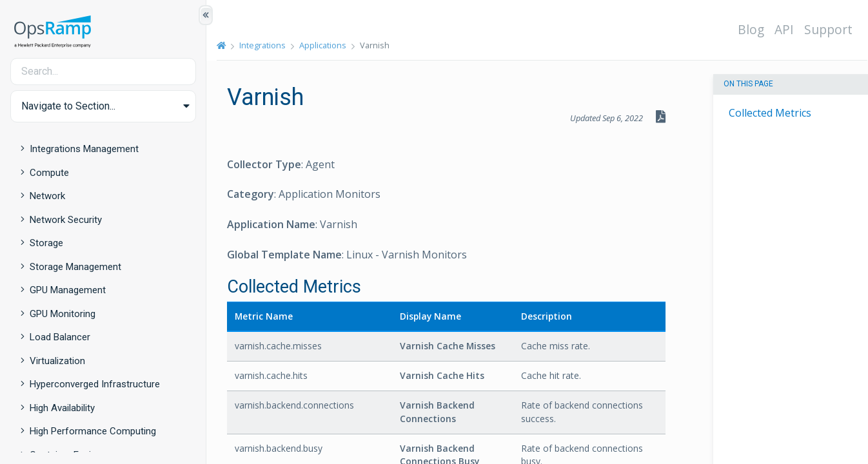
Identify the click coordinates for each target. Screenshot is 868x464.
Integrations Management (84, 149)
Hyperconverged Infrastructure (95, 384)
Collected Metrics (770, 113)
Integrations (262, 45)
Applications (323, 45)
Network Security (66, 220)
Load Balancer (60, 337)
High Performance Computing (93, 431)
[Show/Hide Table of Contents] (206, 15)
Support (828, 29)
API (784, 29)
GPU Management (68, 290)
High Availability (62, 408)
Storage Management (75, 267)
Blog (751, 29)
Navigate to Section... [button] (68, 106)
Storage (46, 243)
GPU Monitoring (63, 314)
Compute (49, 173)
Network (47, 196)
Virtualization (57, 361)
